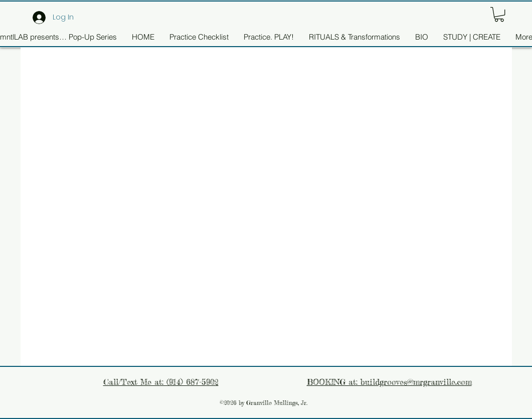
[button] (499, 14)
